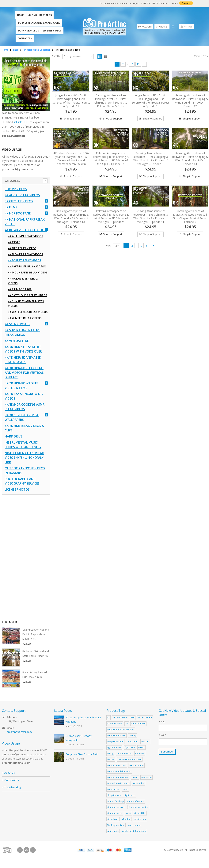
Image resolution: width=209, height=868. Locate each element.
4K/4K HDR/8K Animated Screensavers (23, 360)
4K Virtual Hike (17, 341)
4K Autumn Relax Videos (25, 236)
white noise (113, 831)
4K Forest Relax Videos (25, 260)
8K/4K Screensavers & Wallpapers (39, 23)
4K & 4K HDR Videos (40, 15)
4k (108, 717)
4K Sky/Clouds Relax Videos (28, 295)
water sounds (135, 825)
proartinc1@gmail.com (19, 732)
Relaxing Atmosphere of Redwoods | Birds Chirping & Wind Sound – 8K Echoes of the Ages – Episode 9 (111, 216)
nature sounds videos (118, 777)
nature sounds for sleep (119, 771)
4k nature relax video (124, 717)
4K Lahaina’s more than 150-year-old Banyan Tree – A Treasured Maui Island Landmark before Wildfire (71, 159)
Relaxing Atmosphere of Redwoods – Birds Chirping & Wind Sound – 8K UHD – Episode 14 (190, 159)
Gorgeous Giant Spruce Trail (82, 754)
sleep (125, 789)
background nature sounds (121, 729)
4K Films (11, 207)
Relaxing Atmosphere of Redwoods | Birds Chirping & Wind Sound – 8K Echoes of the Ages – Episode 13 (71, 216)
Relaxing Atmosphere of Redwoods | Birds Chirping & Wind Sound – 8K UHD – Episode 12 (190, 101)
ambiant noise (138, 723)
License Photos (17, 489)
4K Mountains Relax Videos (28, 272)
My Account (145, 27)
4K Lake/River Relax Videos (27, 266)
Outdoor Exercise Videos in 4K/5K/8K (25, 471)
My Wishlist (162, 27)
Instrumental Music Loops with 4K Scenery (23, 445)
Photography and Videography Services (22, 481)
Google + (33, 850)
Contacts (24, 38)
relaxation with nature (119, 783)
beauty (132, 735)
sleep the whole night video (121, 795)
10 (132, 64)
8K (127, 723)
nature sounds (137, 765)
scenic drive (113, 789)
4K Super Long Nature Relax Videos (23, 332)
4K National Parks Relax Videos (25, 222)
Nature (111, 759)
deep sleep (133, 741)
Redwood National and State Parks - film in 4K (36, 654)
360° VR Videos (16, 189)
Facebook (20, 850)
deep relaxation (115, 741)
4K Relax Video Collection (26, 230)
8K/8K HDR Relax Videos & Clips (24, 428)
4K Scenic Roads (17, 324)
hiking (110, 753)
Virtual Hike (140, 813)
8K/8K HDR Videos (28, 31)
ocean (135, 777)
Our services (12, 780)
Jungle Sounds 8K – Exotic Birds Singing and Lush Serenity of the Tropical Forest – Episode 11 (71, 101)
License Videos (52, 31)
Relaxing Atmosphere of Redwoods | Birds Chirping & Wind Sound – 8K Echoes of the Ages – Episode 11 (111, 159)
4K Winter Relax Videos (25, 318)
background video (116, 735)
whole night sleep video (134, 831)
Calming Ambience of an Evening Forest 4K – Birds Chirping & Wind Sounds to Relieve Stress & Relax (111, 101)
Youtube (26, 850)
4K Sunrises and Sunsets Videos (26, 304)
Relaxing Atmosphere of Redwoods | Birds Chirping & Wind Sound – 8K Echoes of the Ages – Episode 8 (150, 159)
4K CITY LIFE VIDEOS (19, 201)
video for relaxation (138, 807)
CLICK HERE (22, 122)
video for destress (116, 807)
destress (145, 741)
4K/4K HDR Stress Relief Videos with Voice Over (23, 349)
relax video (139, 783)
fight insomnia (114, 747)
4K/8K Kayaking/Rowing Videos (24, 396)
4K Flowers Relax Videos (25, 254)
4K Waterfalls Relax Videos (28, 312)
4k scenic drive (115, 723)
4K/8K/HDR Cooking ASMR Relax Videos (25, 407)
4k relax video (145, 717)
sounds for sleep (116, 801)
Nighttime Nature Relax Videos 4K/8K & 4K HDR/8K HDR (24, 458)
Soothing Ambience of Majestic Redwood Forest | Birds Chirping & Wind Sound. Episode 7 (190, 216)
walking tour (140, 819)
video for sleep (115, 813)
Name (162, 721)
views (128, 813)
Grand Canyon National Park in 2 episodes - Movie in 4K (36, 634)
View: (197, 56)
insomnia (140, 753)
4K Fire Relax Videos (22, 248)
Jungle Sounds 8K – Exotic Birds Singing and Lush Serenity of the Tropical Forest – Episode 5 (150, 101)
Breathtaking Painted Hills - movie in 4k (35, 675)
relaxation (146, 777)
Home (21, 15)
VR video (126, 819)
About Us (10, 773)
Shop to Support (73, 119)
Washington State (116, 825)
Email (162, 735)
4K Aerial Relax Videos (22, 195)
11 (138, 64)
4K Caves (14, 242)
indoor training (124, 753)
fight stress (130, 747)
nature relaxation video (130, 759)
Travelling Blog (13, 787)
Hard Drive (13, 436)
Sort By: (56, 56)
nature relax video (117, 765)
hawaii (141, 747)
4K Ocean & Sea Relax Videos (23, 281)
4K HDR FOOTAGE (18, 213)
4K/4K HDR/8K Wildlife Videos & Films (21, 386)
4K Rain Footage (20, 289)
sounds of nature (136, 801)
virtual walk (113, 819)
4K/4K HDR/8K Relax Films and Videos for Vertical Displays (24, 373)
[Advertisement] (26, 557)
